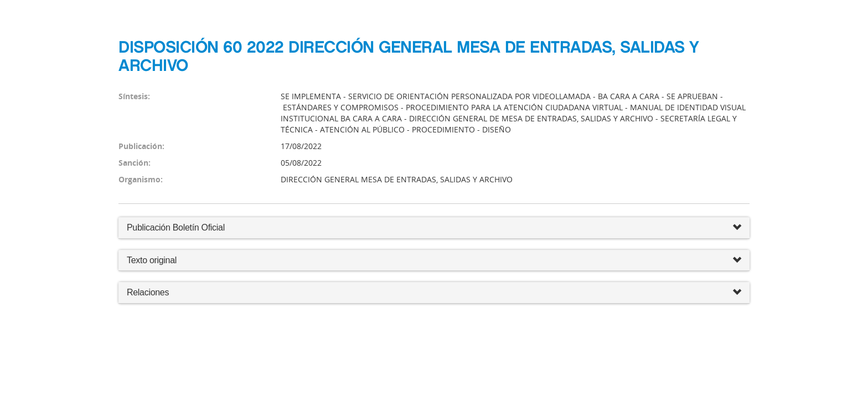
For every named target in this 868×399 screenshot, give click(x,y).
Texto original (152, 260)
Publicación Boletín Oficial (176, 227)
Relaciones (434, 293)
